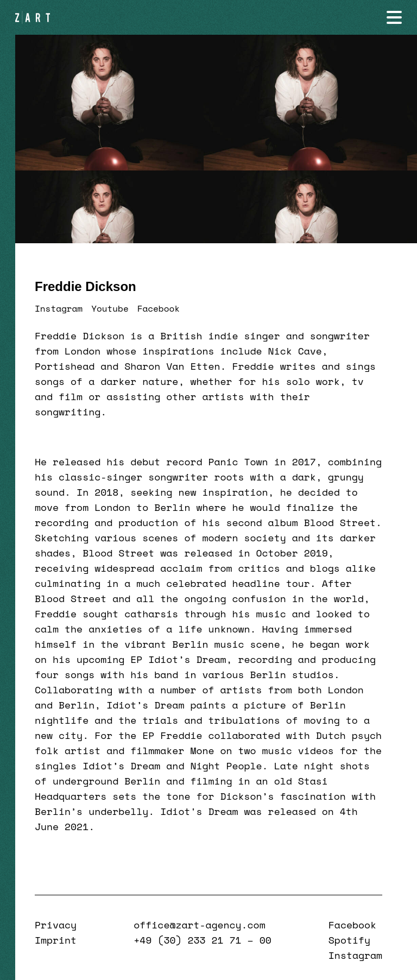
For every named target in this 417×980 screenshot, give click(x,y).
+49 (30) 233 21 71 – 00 (202, 940)
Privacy (56, 925)
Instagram (59, 308)
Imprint (56, 940)
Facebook (159, 308)
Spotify (349, 940)
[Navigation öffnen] (394, 17)
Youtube (110, 308)
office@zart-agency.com (199, 925)
